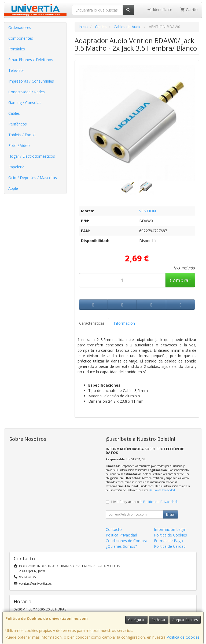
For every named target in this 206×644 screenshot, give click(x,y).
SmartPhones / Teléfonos (31, 60)
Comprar (180, 280)
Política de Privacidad (162, 490)
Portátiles (17, 49)
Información (124, 323)
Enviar (171, 514)
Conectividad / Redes (27, 92)
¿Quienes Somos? (121, 546)
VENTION (148, 211)
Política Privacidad (121, 535)
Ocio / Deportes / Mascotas (33, 178)
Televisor (16, 70)
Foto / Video (19, 145)
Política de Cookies (183, 637)
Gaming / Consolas (25, 103)
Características (92, 323)
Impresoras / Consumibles (31, 81)
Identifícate (160, 10)
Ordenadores (20, 27)
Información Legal (170, 529)
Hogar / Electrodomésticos (32, 156)
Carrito (189, 10)
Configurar (136, 620)
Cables (14, 113)
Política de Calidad (170, 546)
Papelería (16, 167)
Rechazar (159, 620)
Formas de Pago (168, 541)
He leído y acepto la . (144, 502)
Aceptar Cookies (185, 620)
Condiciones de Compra (126, 541)
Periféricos (18, 124)
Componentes (21, 38)
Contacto (114, 529)
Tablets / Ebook (22, 135)
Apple (13, 188)
